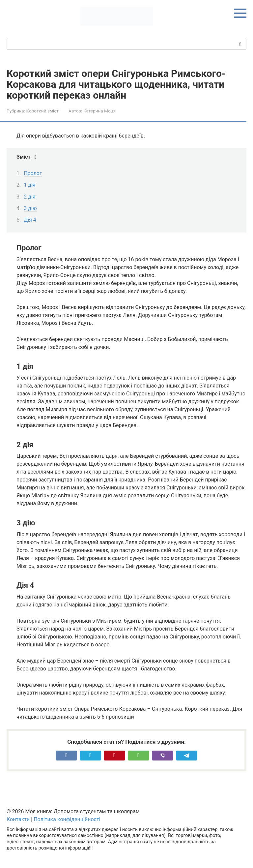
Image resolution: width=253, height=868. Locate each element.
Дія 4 (30, 220)
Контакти (18, 819)
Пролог (33, 173)
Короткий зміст (42, 111)
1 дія (29, 185)
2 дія (29, 197)
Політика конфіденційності (67, 819)
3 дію (30, 208)
